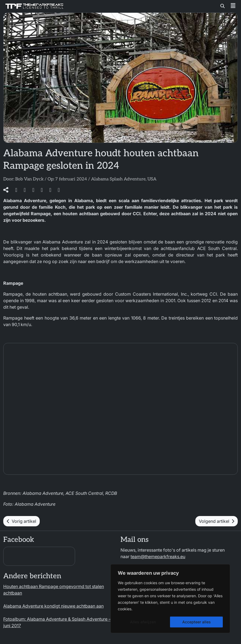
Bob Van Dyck (29, 179)
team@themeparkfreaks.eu (158, 557)
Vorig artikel (21, 521)
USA (152, 179)
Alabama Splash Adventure (118, 179)
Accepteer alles (197, 622)
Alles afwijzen (143, 622)
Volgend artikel (217, 521)
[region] (170, 599)
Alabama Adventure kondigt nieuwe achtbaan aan (53, 606)
